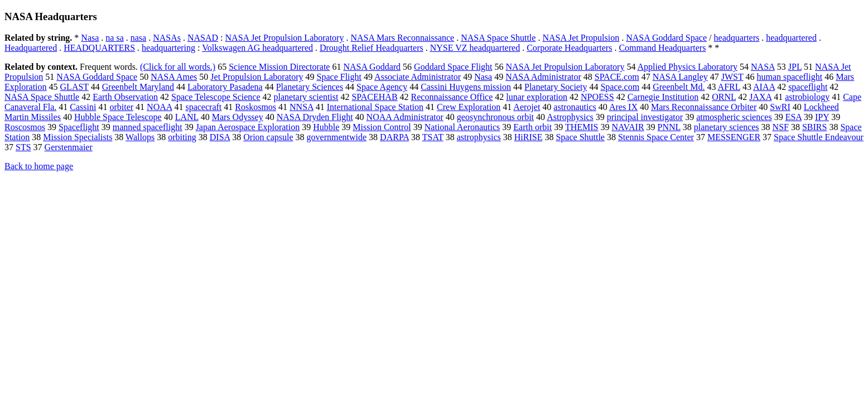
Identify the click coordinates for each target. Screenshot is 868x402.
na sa (114, 38)
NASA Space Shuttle (498, 38)
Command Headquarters (662, 48)
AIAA (764, 87)
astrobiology (807, 97)
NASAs (167, 38)
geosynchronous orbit (495, 117)
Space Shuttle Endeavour (819, 137)
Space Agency (382, 87)
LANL (187, 117)
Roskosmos (255, 107)
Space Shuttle (580, 137)
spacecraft (203, 107)
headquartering (168, 48)
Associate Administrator (418, 77)
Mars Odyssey (238, 117)
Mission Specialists (78, 137)
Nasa (90, 38)
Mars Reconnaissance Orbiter (704, 107)
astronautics (575, 107)
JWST (732, 77)
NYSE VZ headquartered (475, 48)
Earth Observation (125, 97)
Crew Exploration (469, 107)
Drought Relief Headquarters (372, 48)
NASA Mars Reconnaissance (402, 38)
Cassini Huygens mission (466, 87)
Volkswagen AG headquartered (257, 48)
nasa (138, 38)
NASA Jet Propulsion (581, 38)
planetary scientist (306, 97)
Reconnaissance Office (452, 97)
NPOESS (597, 97)
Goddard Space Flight (453, 67)
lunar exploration (537, 97)
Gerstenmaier (69, 147)
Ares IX (623, 107)
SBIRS (814, 127)
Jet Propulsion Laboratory (257, 77)
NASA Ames (174, 77)
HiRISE (529, 137)
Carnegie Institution (663, 97)
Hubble (326, 127)
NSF (781, 127)
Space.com (620, 87)
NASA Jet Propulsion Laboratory (285, 38)
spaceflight (808, 87)
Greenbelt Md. (679, 87)
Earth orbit (532, 127)
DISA (220, 137)
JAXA (760, 97)
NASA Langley (680, 77)
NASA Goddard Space (666, 38)
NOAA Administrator (405, 117)
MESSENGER (734, 137)
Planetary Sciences (310, 87)
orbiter (121, 107)
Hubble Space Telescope (118, 117)
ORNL (724, 97)
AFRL (729, 87)
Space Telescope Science (216, 97)
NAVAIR (628, 127)
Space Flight (339, 77)
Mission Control (382, 127)
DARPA (394, 137)
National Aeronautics (462, 127)
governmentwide (337, 137)
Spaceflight (79, 127)
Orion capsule (268, 137)
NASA (763, 67)
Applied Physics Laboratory (688, 67)
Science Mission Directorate (279, 67)
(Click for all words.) (178, 67)
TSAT (433, 137)
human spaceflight (789, 77)
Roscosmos (25, 127)
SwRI (780, 107)
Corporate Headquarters (569, 48)
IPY (822, 117)
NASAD (203, 38)
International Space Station (375, 107)
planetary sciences (727, 127)
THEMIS (582, 127)
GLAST (74, 87)
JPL (795, 67)
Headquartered (31, 48)
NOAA (159, 107)
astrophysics (479, 137)
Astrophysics (570, 117)
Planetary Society (556, 87)
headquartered (791, 38)
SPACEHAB (374, 97)
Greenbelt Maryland (138, 87)
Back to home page (39, 166)
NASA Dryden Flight (315, 117)
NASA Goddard (372, 67)
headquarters (737, 38)
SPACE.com (617, 77)
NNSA (302, 107)
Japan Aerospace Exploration (248, 127)
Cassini (83, 107)
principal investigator (645, 117)
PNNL (669, 127)
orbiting (182, 137)
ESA (794, 117)
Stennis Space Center (656, 137)
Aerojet (527, 107)
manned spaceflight (148, 127)
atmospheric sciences (734, 117)
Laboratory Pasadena (225, 87)
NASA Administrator (543, 77)
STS (23, 147)
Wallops (140, 137)
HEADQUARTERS (99, 48)
